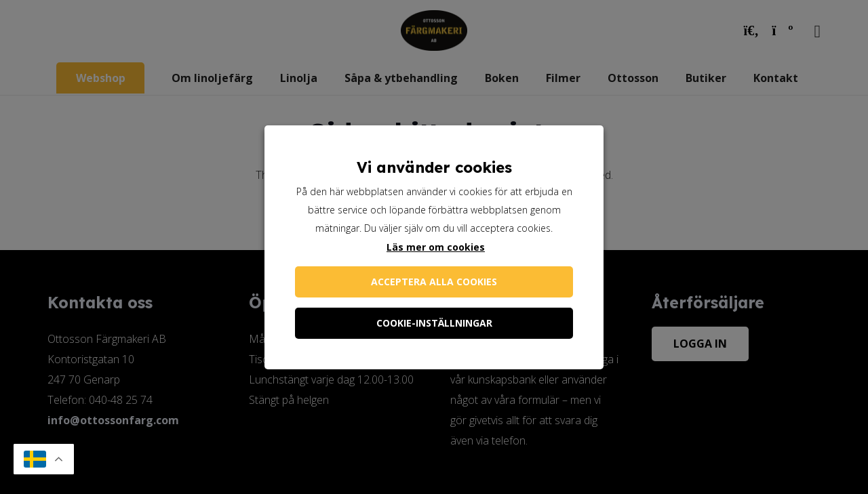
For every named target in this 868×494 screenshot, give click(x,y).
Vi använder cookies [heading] (434, 167)
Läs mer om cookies (436, 247)
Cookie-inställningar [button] (434, 323)
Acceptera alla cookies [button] (434, 282)
